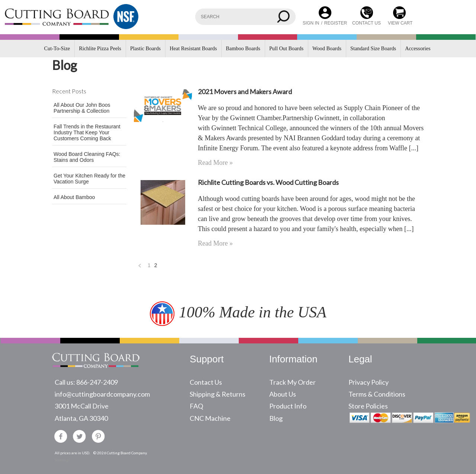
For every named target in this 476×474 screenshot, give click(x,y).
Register (336, 23)
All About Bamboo (74, 197)
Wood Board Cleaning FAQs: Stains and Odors (87, 157)
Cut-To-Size (57, 48)
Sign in (311, 23)
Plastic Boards (145, 48)
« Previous (140, 267)
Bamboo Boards (243, 48)
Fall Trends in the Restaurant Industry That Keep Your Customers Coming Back (87, 132)
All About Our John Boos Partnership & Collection (82, 108)
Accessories (418, 48)
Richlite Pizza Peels (100, 48)
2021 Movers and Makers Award (245, 92)
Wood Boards (327, 48)
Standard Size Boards (373, 48)
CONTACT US (366, 23)
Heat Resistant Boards (193, 48)
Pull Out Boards (286, 48)
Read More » (215, 163)
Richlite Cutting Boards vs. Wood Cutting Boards (268, 182)
